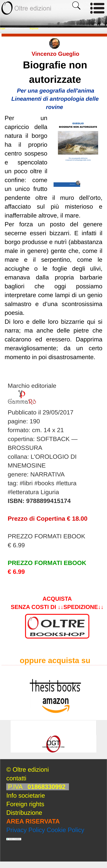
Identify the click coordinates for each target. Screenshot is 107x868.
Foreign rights (25, 804)
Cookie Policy (65, 830)
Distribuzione (24, 813)
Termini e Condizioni (14, 839)
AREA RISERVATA (33, 821)
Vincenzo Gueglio (55, 54)
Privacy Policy (26, 830)
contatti (16, 778)
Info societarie (26, 795)
